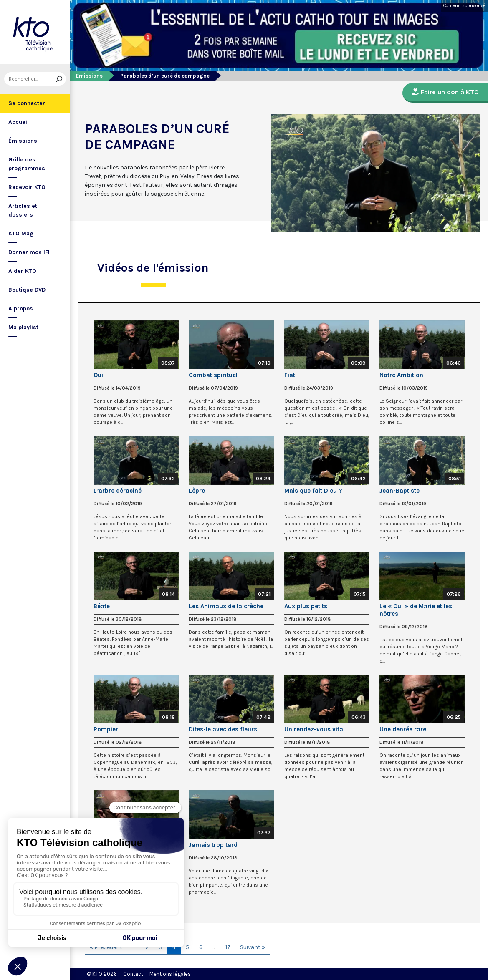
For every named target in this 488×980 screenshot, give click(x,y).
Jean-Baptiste (400, 491)
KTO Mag (21, 233)
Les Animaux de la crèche (226, 606)
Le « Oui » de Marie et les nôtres (416, 610)
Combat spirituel (213, 375)
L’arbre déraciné (118, 491)
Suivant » (253, 947)
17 (228, 947)
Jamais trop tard (213, 845)
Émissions (23, 141)
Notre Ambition (401, 375)
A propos (21, 309)
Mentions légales (170, 974)
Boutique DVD (27, 290)
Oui (98, 375)
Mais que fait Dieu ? (313, 491)
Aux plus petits (306, 606)
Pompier (106, 729)
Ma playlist (23, 327)
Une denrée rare (403, 729)
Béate (102, 606)
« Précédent (106, 947)
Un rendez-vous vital (315, 729)
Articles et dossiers (23, 210)
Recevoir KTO (27, 187)
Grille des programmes (27, 164)
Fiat (290, 375)
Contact (133, 974)
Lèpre (197, 491)
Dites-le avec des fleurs (223, 729)
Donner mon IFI (29, 252)
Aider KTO (22, 271)
